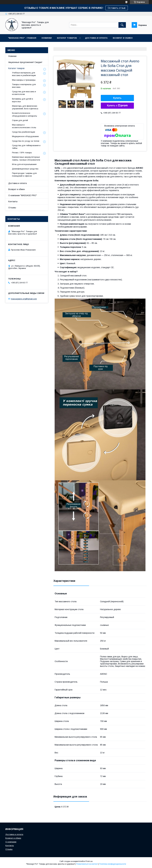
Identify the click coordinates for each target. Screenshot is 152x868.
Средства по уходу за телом (26, 141)
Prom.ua (89, 861)
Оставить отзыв (117, 8)
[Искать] (122, 25)
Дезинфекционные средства (25, 169)
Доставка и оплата (18, 183)
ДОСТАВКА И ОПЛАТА (96, 38)
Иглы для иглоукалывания (24, 164)
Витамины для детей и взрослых (22, 100)
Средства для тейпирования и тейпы (26, 147)
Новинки (12, 56)
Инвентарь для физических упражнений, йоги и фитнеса (25, 107)
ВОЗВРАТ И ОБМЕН (123, 38)
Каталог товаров (16, 68)
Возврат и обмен (17, 189)
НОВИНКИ (47, 38)
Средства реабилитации (24, 132)
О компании (11, 842)
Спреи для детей (20, 120)
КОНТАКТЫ (26, 46)
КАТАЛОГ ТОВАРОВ (67, 38)
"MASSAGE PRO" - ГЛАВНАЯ (22, 38)
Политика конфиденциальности (113, 864)
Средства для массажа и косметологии (24, 93)
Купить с (117, 106)
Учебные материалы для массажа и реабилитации (24, 74)
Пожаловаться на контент (87, 864)
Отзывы (12, 208)
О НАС (11, 46)
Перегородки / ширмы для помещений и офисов (24, 175)
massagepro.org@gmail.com (24, 299)
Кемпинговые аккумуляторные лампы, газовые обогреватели (26, 158)
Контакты (13, 201)
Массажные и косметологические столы (24, 126)
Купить (117, 98)
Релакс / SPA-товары (22, 153)
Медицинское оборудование (25, 136)
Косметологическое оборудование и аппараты (24, 114)
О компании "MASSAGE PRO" (23, 195)
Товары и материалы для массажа (24, 86)
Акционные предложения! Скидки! (25, 62)
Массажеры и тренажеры (24, 80)
